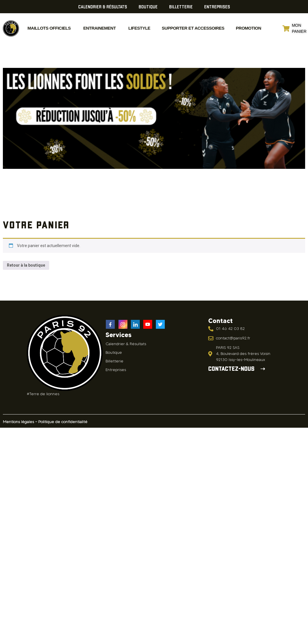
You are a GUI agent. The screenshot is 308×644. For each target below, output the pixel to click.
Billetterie (181, 7)
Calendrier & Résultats (103, 7)
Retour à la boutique (26, 265)
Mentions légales (18, 422)
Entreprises (217, 7)
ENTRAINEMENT (99, 28)
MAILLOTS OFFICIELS (49, 28)
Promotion (248, 28)
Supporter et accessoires (193, 28)
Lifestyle (139, 28)
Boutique (148, 7)
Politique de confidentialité (63, 422)
